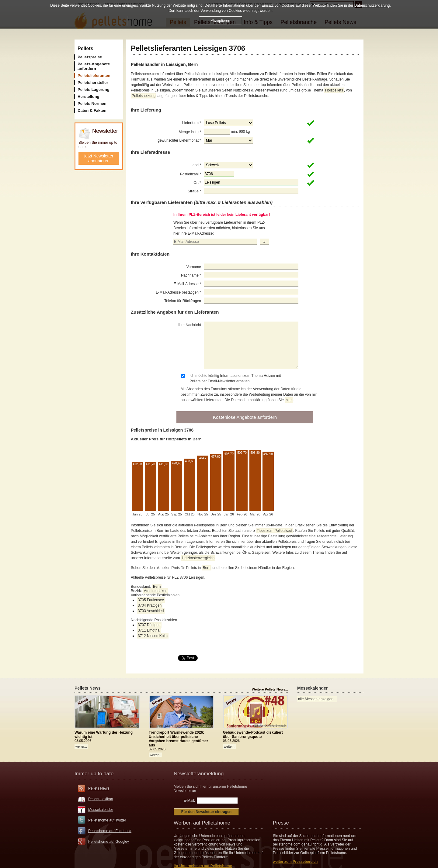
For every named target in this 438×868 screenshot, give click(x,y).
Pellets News (99, 788)
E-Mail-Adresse (187, 284)
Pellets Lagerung (94, 90)
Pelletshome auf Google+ (109, 842)
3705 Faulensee (151, 600)
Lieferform (192, 123)
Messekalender (101, 810)
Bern (206, 568)
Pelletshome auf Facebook (110, 831)
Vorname (194, 267)
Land (196, 165)
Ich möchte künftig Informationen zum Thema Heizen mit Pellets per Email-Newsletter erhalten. (235, 378)
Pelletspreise (90, 57)
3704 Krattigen (150, 605)
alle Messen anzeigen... (317, 699)
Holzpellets (334, 90)
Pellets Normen (92, 103)
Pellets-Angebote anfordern (94, 66)
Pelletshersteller (93, 83)
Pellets (85, 48)
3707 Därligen (149, 625)
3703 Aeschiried (151, 611)
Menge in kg (190, 132)
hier (289, 400)
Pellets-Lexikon (101, 799)
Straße (194, 191)
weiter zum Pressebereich (295, 862)
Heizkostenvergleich (198, 558)
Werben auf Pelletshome (202, 823)
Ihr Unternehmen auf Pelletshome (203, 866)
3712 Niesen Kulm (153, 636)
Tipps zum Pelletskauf (275, 531)
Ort (197, 183)
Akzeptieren (220, 21)
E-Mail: (189, 801)
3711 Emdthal (149, 630)
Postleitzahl (191, 174)
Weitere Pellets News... (270, 689)
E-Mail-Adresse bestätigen (178, 292)
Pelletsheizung (144, 96)
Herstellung (89, 96)
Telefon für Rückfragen (183, 301)
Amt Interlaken (156, 591)
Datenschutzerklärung (372, 5)
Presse (281, 823)
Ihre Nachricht (190, 325)
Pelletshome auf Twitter (107, 820)
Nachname (191, 275)
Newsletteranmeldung (199, 774)
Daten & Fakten (92, 110)
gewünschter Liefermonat (179, 140)
